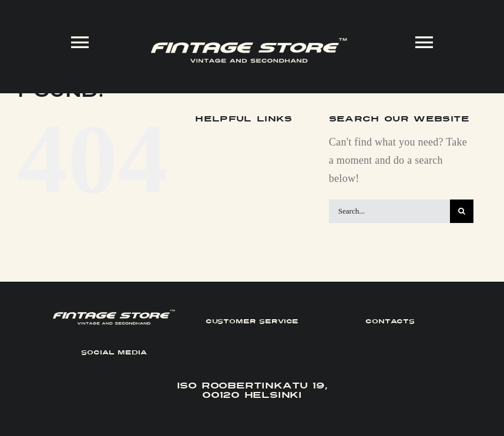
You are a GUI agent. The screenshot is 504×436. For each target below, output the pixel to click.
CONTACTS (390, 321)
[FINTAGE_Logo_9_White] (249, 43)
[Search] (462, 211)
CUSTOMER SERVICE (252, 321)
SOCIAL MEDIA (114, 352)
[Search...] (389, 211)
